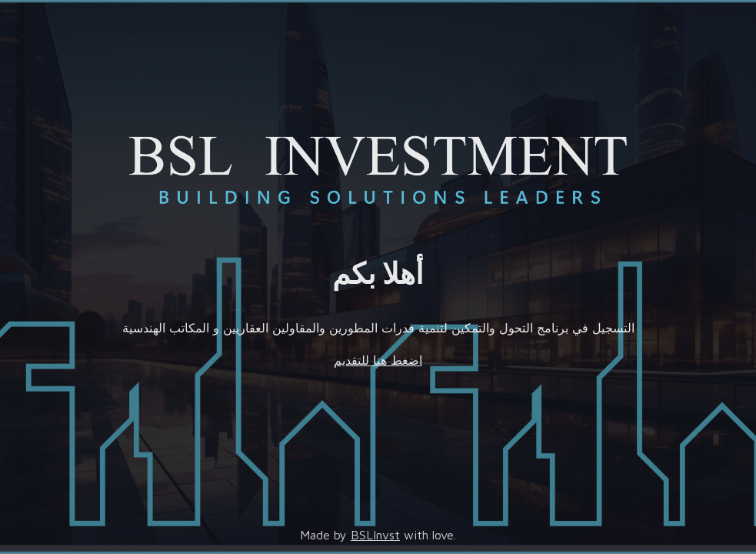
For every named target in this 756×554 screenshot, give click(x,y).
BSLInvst (375, 535)
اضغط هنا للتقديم (378, 360)
